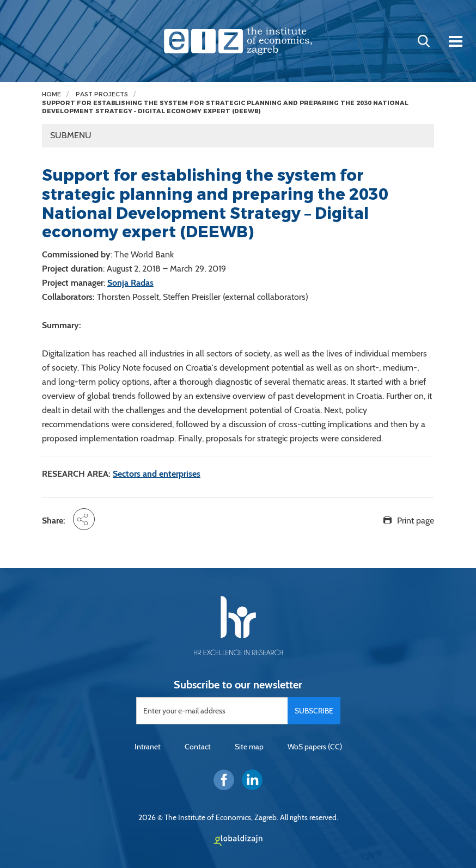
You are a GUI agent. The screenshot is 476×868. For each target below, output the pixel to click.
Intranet (148, 747)
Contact (198, 747)
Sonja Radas (130, 283)
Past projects (102, 94)
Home (51, 94)
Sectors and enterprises (157, 474)
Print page (416, 521)
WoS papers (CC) (315, 747)
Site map (249, 747)
